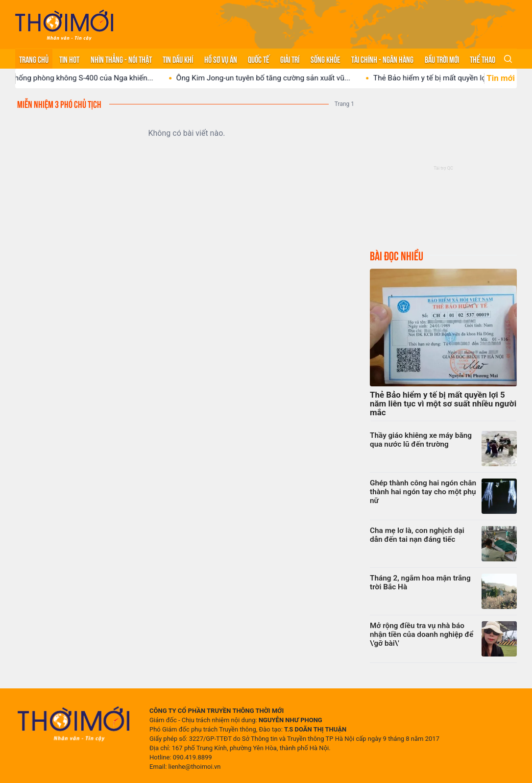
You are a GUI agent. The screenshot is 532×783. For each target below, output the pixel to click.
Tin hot (69, 59)
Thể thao (483, 59)
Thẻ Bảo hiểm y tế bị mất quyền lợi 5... (445, 78)
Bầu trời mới (442, 59)
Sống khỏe (326, 59)
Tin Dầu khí (178, 59)
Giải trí (290, 59)
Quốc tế (259, 59)
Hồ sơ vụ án (221, 59)
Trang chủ (34, 59)
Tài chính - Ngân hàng (382, 59)
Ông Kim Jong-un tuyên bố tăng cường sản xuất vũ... (272, 78)
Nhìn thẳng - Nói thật (121, 59)
